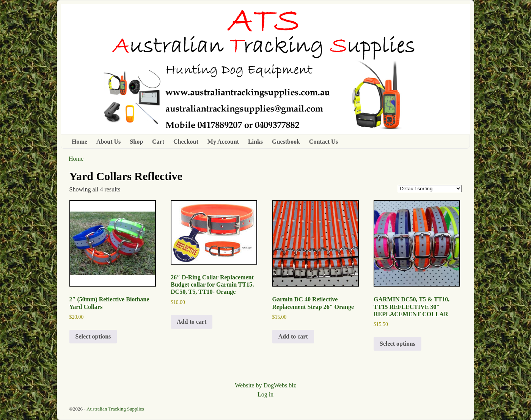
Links (255, 142)
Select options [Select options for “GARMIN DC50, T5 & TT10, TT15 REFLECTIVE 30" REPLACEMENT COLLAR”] (397, 344)
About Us (108, 142)
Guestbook (286, 142)
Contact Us (324, 142)
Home (79, 142)
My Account (223, 142)
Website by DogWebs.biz (265, 385)
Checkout (186, 142)
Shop (136, 142)
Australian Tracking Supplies (115, 409)
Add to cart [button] (192, 322)
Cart (158, 142)
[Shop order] (430, 189)
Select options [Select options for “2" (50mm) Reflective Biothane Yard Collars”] (93, 336)
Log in (265, 394)
